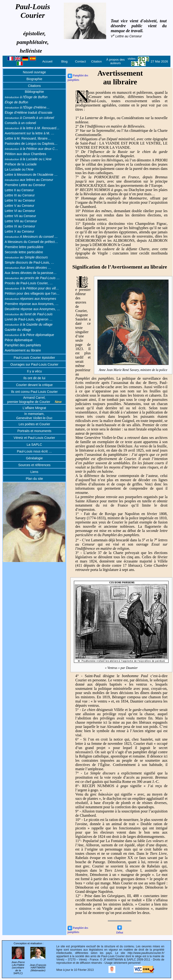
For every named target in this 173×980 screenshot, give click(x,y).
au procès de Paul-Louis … (32, 278)
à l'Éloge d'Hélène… (27, 107)
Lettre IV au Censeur (20, 200)
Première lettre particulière (24, 247)
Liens (34, 472)
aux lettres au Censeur (29, 180)
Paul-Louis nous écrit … (34, 451)
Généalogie (34, 458)
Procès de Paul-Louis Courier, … (29, 283)
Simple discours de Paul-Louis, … (29, 262)
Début (120, 931)
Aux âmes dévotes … (28, 268)
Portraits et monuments (34, 431)
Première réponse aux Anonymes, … (32, 304)
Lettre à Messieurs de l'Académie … (31, 175)
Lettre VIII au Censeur (21, 221)
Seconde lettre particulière (24, 252)
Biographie (34, 79)
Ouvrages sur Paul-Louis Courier (34, 364)
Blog (64, 61)
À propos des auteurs (115, 61)
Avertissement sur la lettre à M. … (30, 133)
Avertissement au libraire (23, 350)
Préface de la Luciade (21, 164)
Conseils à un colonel (20, 123)
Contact (80, 61)
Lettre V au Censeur (19, 206)
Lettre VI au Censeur (20, 211)
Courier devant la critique (34, 385)
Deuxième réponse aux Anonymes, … (32, 309)
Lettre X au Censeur (19, 231)
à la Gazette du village (29, 324)
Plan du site (34, 479)
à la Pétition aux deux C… (31, 149)
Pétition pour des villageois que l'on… (32, 293)
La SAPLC (34, 445)
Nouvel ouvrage (34, 72)
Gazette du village (18, 330)
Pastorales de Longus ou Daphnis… (31, 144)
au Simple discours (26, 257)
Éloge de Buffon (16, 102)
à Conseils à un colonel (29, 118)
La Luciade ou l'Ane (19, 169)
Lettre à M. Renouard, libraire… (28, 138)
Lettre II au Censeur (19, 190)
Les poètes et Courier (34, 424)
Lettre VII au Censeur (20, 216)
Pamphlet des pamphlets (23, 345)
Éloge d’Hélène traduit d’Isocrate (28, 113)
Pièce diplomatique (19, 340)
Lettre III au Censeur (20, 195)
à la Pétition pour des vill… (32, 288)
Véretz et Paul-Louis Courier (34, 438)
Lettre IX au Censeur (20, 226)
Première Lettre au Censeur (25, 185)
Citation (96, 61)
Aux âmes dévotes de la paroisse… (31, 273)
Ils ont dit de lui (34, 378)
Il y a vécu (34, 371)
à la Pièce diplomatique (29, 335)
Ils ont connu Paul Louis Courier (34, 392)
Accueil (47, 61)
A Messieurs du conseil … (31, 237)
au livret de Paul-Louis (29, 314)
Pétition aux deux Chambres (25, 154)
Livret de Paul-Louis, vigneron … (29, 319)
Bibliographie (34, 92)
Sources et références (34, 465)
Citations (34, 86)
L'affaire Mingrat (34, 408)
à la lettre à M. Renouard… (32, 128)
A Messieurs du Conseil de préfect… (31, 242)
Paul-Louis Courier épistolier (34, 358)
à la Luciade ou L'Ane (28, 159)
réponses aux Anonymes (30, 299)
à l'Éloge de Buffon (26, 97)
